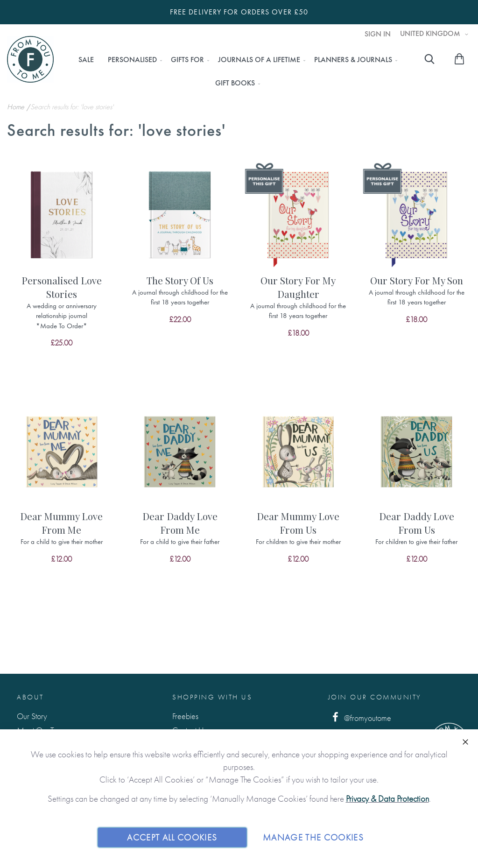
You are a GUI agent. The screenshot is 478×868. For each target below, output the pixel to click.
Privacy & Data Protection (387, 799)
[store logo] (30, 59)
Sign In (378, 34)
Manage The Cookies (313, 837)
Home (17, 107)
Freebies (185, 716)
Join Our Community (375, 697)
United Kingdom (431, 34)
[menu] (235, 71)
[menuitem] (86, 60)
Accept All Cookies (172, 837)
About (30, 697)
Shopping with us (212, 697)
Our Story (32, 716)
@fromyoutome (360, 717)
